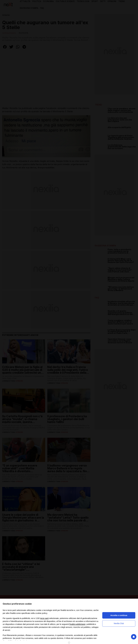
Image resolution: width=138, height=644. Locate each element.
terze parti (44, 618)
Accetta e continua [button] (119, 615)
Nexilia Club (119, 623)
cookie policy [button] (41, 613)
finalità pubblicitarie (77, 624)
